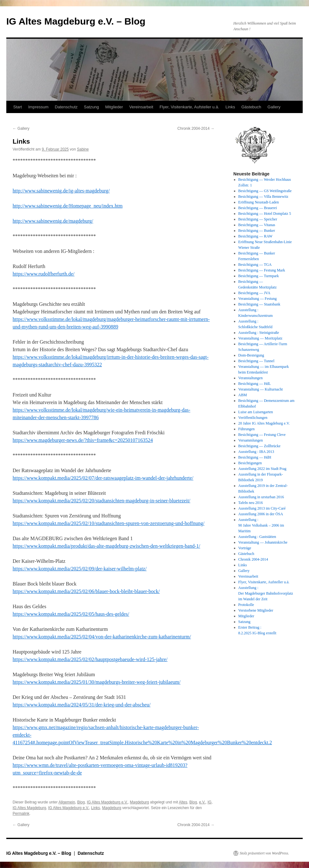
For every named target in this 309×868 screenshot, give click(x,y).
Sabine (83, 149)
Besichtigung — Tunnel (257, 361)
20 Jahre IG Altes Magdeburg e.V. (264, 423)
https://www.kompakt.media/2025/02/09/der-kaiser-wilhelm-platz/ (80, 569)
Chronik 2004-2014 (196, 128)
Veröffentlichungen (253, 418)
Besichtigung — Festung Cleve (262, 435)
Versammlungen (251, 440)
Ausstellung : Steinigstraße (259, 333)
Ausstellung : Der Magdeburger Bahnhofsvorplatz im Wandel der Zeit (266, 593)
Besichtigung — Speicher (258, 219)
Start (17, 107)
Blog (81, 802)
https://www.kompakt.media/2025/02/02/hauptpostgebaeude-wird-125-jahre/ (90, 659)
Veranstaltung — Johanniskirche (263, 542)
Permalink (21, 814)
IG (210, 802)
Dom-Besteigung (251, 355)
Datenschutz (66, 107)
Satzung (91, 107)
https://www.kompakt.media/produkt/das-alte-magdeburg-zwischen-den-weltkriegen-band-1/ (106, 546)
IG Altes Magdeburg (29, 808)
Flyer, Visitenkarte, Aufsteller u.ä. (189, 107)
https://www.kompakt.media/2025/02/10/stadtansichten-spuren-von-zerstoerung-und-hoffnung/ (108, 523)
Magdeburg (140, 802)
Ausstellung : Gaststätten (257, 537)
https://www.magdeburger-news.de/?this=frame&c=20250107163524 (83, 440)
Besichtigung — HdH (255, 457)
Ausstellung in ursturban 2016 (261, 497)
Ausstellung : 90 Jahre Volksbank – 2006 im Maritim (261, 525)
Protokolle (246, 605)
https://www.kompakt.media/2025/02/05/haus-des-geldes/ (71, 614)
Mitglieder (114, 107)
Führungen (247, 429)
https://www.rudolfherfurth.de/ (44, 274)
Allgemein (67, 802)
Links (230, 107)
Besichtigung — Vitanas (257, 225)
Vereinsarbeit (141, 107)
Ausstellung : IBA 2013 (256, 452)
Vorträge (245, 548)
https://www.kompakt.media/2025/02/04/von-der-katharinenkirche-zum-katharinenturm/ (102, 637)
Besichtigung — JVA (254, 293)
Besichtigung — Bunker (257, 231)
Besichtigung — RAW (255, 236)
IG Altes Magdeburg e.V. (107, 802)
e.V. (202, 802)
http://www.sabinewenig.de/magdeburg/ (53, 221)
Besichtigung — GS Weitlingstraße (265, 191)
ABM (243, 395)
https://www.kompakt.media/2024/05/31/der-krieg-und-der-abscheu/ (82, 705)
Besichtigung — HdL (255, 384)
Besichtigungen (250, 463)
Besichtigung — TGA (255, 265)
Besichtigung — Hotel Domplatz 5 (265, 214)
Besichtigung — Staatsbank (259, 304)
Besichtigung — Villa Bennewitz (263, 197)
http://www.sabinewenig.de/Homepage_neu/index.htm (68, 206)
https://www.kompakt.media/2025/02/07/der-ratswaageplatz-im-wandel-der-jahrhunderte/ (103, 478)
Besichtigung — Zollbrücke (259, 446)
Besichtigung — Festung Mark (262, 270)
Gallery (274, 107)
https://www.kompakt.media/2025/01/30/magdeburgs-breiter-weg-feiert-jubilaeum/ (96, 682)
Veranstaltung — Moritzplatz (260, 338)
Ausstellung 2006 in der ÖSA (261, 514)
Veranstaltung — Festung (258, 299)
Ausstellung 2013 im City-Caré (262, 508)
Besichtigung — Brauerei (258, 208)
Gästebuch (251, 107)
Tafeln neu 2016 (251, 503)
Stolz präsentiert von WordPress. (264, 853)
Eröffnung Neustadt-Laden (259, 202)
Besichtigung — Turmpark (259, 276)
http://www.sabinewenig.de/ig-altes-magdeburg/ (61, 191)
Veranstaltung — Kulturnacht (261, 389)
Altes (183, 802)
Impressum (38, 107)
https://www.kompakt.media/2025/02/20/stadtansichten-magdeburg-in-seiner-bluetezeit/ (102, 501)
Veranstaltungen (251, 378)
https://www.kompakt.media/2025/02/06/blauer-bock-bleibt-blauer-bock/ (86, 591)
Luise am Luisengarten (256, 412)
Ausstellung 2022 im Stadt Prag (262, 469)
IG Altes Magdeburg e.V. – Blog (76, 21)
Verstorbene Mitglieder (256, 610)
